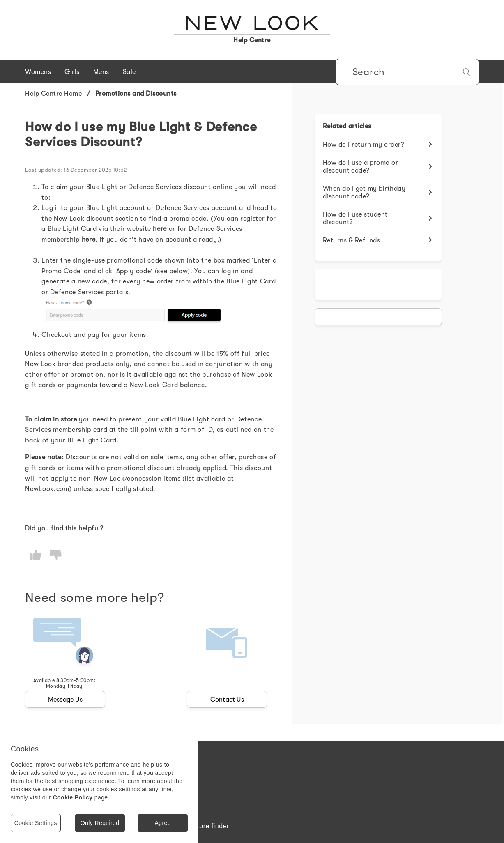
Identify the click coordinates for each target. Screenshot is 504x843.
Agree (162, 823)
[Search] (407, 72)
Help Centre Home (53, 94)
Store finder (211, 826)
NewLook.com (47, 489)
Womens (38, 72)
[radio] (35, 555)
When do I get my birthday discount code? (364, 192)
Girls (72, 72)
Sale (129, 72)
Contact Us (227, 700)
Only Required (100, 823)
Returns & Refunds (352, 240)
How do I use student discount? (355, 218)
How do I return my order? (364, 145)
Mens (101, 72)
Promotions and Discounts (136, 94)
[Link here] (160, 229)
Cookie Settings (36, 823)
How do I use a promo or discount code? (361, 167)
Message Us (65, 700)
